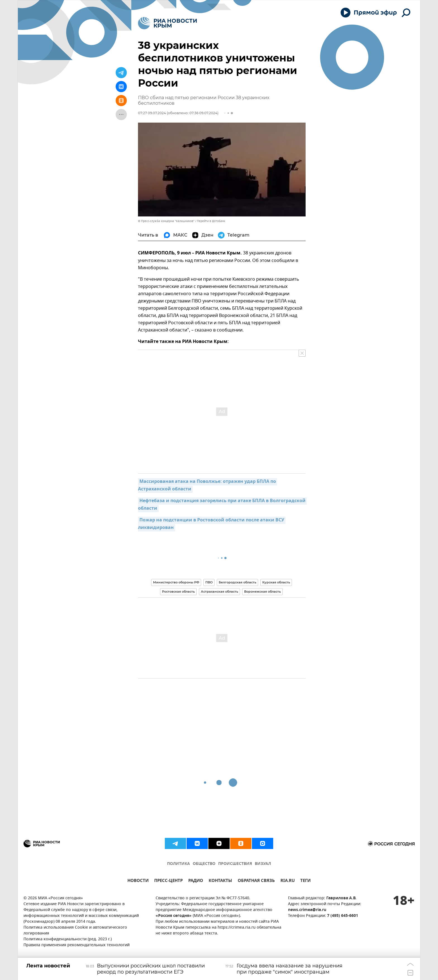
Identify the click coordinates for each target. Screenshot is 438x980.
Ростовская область (178, 592)
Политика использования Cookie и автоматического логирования (75, 931)
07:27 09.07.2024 (152, 113)
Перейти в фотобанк (211, 221)
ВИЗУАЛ (263, 864)
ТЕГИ (305, 881)
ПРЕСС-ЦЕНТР (168, 881)
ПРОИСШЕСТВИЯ (235, 864)
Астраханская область (219, 592)
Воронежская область (262, 592)
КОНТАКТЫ (220, 881)
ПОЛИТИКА (178, 864)
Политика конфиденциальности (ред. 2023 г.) (68, 939)
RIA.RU (288, 881)
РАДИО (196, 881)
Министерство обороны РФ (176, 582)
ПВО (209, 582)
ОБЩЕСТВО (204, 864)
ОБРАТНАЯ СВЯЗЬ (256, 881)
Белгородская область (237, 582)
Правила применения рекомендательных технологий (77, 945)
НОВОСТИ (138, 881)
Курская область (276, 582)
